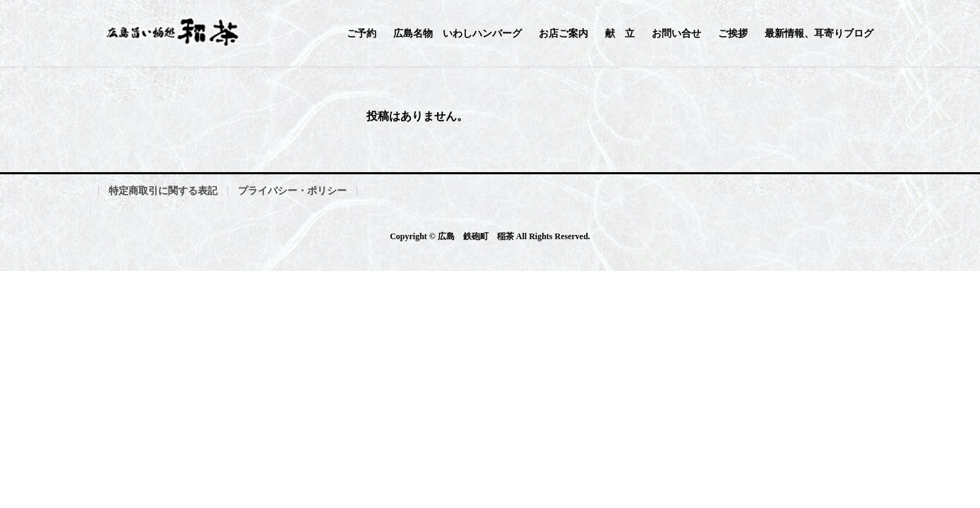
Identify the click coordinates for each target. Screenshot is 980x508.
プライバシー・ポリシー (292, 191)
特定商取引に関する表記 (163, 191)
